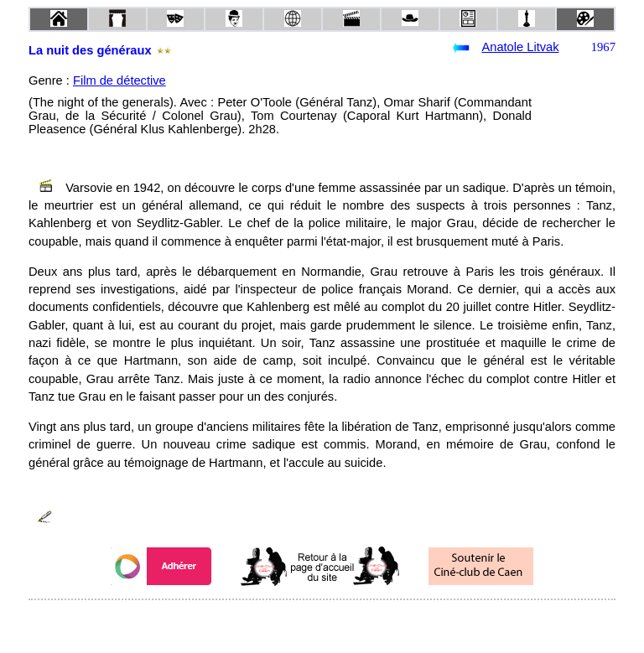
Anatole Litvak (520, 47)
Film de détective (119, 80)
